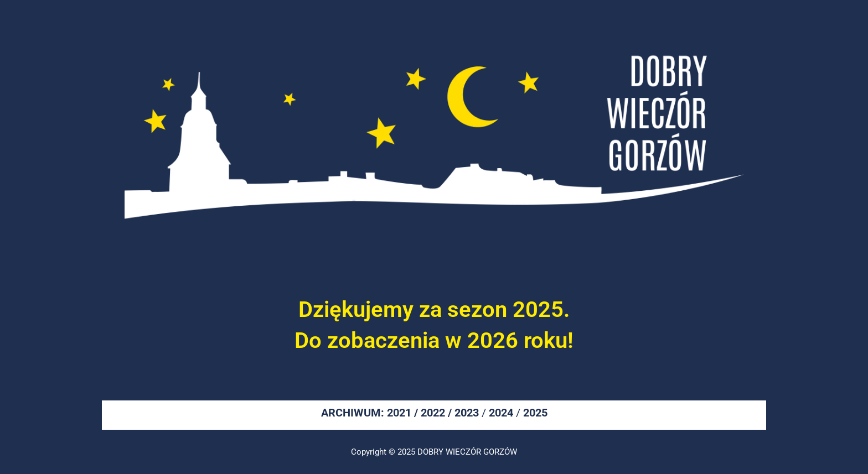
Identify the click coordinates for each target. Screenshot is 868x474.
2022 (433, 413)
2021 (399, 413)
